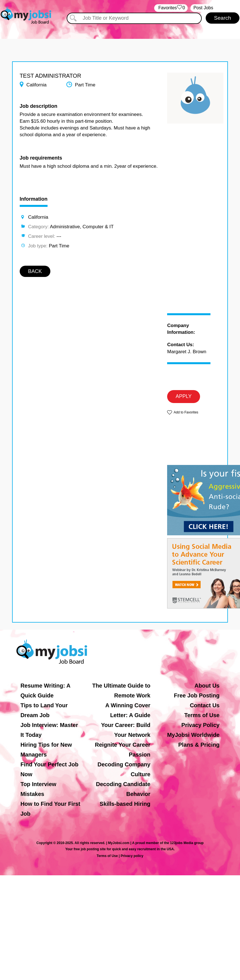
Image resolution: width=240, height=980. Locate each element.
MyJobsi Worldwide (193, 735)
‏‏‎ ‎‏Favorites (171, 8)
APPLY (184, 396)
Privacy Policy (201, 725)
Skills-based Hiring (125, 804)
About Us (207, 686)
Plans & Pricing (199, 745)
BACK (35, 271)
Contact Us (205, 705)
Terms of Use (202, 715)
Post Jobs (203, 8)
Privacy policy (132, 856)
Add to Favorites (186, 412)
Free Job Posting (197, 695)
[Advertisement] (189, 223)
